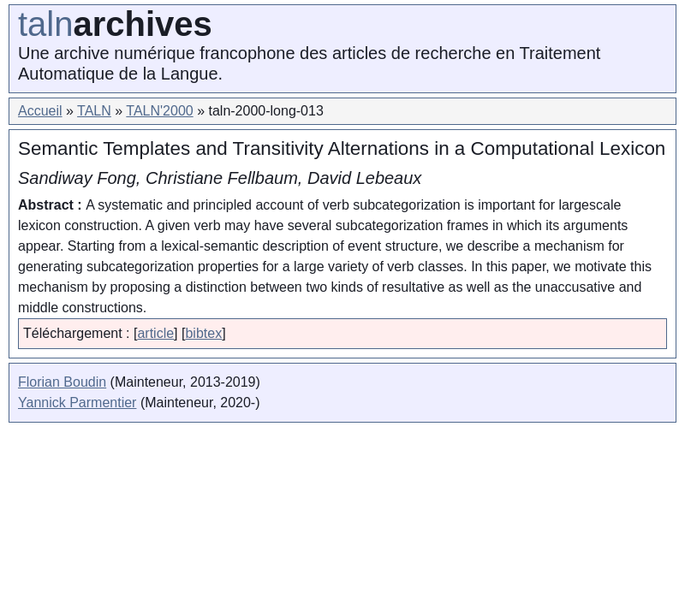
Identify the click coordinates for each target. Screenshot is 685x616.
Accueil (40, 111)
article (155, 333)
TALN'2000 (159, 111)
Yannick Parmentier (77, 403)
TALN (94, 111)
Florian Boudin (62, 382)
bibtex (203, 333)
